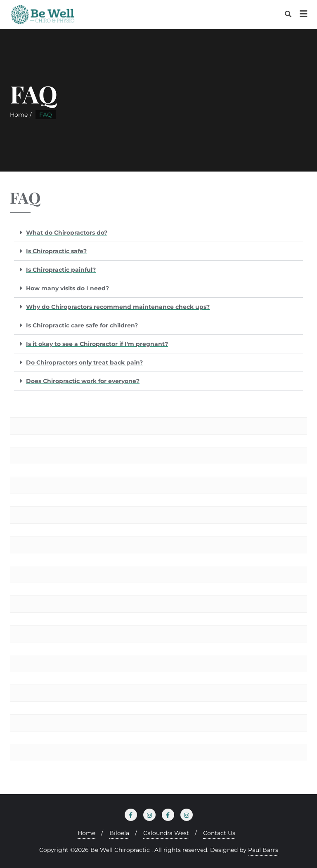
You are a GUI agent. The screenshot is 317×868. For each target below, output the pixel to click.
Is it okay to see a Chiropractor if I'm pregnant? (97, 344)
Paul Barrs (263, 850)
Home (19, 115)
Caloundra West (166, 833)
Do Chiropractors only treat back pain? (84, 362)
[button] (158, 233)
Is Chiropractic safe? (56, 251)
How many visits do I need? (67, 288)
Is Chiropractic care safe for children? (82, 325)
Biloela (119, 833)
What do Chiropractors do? (67, 233)
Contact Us (219, 833)
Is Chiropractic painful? (61, 270)
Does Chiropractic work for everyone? (83, 381)
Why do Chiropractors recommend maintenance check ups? (118, 307)
